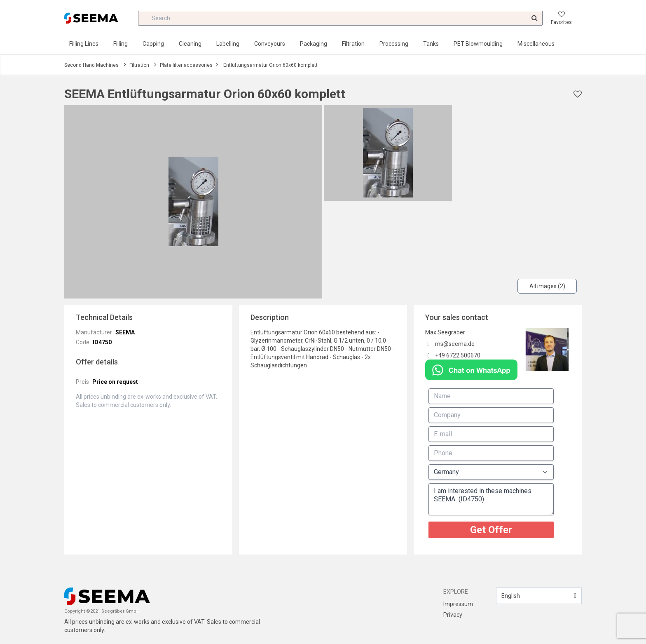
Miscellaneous (536, 44)
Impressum (458, 604)
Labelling (228, 44)
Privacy (453, 615)
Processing (394, 44)
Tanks (431, 44)
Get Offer (491, 530)
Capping (153, 44)
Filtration (353, 44)
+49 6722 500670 (458, 355)
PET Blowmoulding (478, 44)
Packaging (314, 44)
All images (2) (547, 286)
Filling (121, 44)
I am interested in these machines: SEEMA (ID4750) (491, 499)
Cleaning (190, 44)
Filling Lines (84, 44)
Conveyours (270, 44)
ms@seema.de (455, 344)
